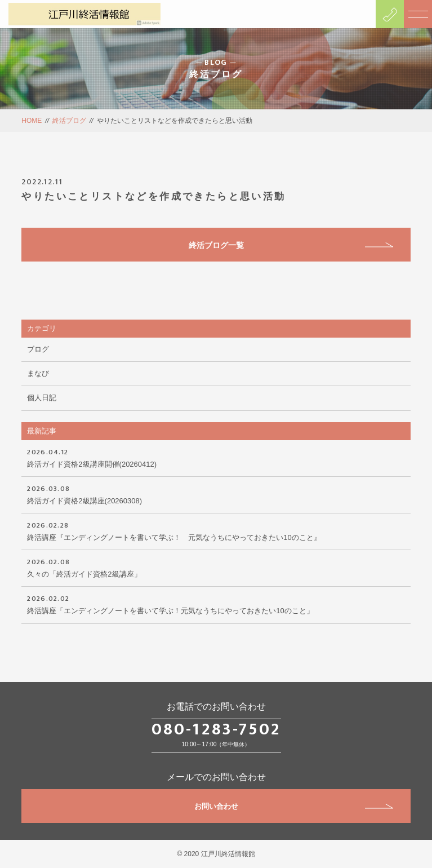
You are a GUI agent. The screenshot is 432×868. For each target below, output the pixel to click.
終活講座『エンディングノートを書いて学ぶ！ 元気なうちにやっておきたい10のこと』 (216, 530)
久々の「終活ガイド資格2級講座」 (216, 567)
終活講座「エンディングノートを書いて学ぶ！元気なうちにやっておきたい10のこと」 (216, 604)
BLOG (216, 63)
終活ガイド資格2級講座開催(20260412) (216, 457)
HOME (32, 121)
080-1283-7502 (216, 729)
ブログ (38, 349)
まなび (38, 373)
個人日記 (42, 398)
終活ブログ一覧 (291, 245)
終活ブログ (69, 121)
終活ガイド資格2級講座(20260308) (216, 494)
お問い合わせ (294, 806)
